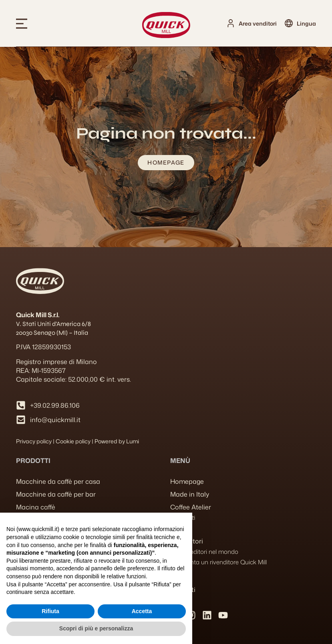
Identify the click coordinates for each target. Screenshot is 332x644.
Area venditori (258, 23)
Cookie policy (73, 441)
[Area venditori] (231, 23)
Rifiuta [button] (50, 611)
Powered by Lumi (117, 441)
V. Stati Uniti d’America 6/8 (53, 324)
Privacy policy (34, 441)
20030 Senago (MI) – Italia (52, 333)
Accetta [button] (142, 611)
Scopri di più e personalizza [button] (96, 628)
